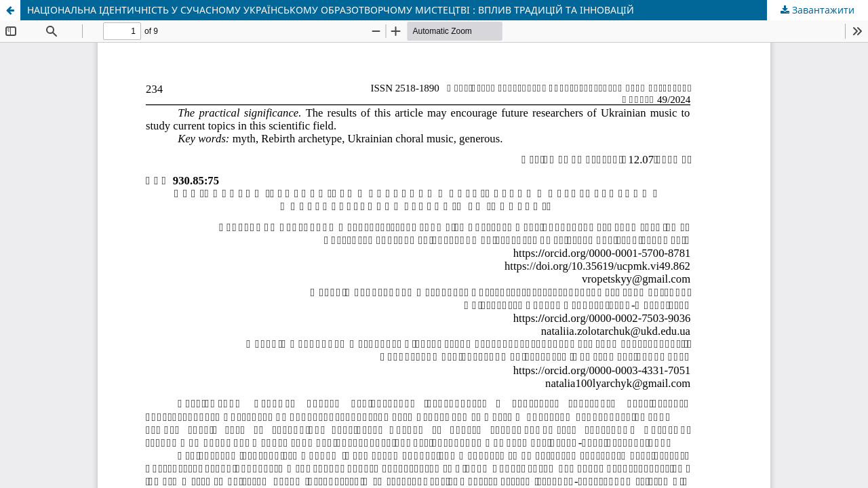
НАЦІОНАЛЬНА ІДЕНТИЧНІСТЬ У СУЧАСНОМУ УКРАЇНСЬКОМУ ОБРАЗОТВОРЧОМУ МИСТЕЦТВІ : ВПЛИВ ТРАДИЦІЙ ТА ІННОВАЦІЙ (331, 10)
